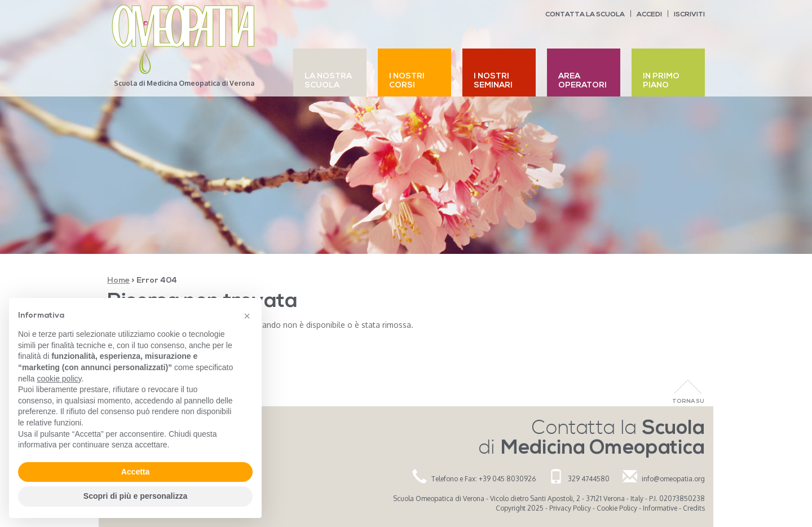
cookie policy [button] (59, 379)
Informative (660, 508)
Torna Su (688, 401)
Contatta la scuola (585, 15)
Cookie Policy (617, 508)
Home (118, 281)
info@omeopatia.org (673, 479)
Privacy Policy (570, 508)
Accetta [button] (136, 472)
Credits (694, 508)
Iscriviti (689, 15)
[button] (247, 316)
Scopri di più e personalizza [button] (135, 496)
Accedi (649, 15)
